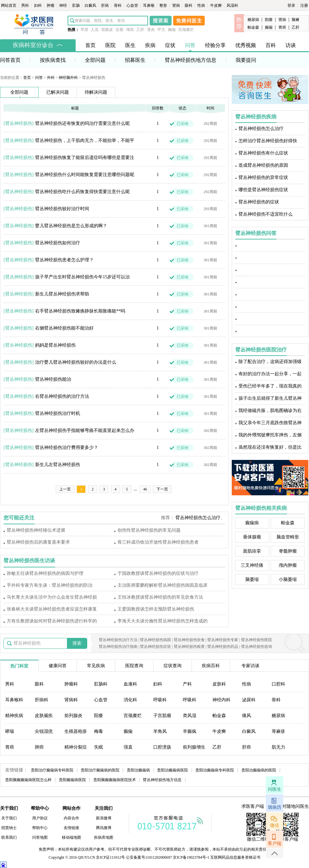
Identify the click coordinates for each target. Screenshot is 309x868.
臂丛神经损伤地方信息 (191, 60)
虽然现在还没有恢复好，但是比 (270, 447)
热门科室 (19, 666)
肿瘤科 (71, 684)
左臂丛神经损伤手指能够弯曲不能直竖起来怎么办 (85, 430)
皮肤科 (219, 684)
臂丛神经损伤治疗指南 (118, 647)
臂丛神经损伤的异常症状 (263, 177)
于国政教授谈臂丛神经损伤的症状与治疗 (158, 573)
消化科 (130, 700)
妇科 (38, 5)
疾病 (150, 45)
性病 (202, 5)
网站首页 (9, 5)
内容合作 (71, 818)
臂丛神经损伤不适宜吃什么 (266, 214)
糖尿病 (253, 20)
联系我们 (9, 837)
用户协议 (40, 818)
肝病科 (42, 700)
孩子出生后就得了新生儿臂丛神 (270, 398)
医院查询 (134, 666)
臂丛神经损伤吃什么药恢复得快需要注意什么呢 (82, 192)
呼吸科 (160, 700)
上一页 (65, 489)
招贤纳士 (9, 828)
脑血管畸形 (288, 537)
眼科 (189, 5)
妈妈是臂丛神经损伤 (55, 345)
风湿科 (232, 5)
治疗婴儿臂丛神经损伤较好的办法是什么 (76, 362)
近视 (119, 30)
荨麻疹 (278, 731)
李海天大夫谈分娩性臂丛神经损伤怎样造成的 (163, 621)
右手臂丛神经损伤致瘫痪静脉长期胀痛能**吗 (80, 311)
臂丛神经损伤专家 (223, 640)
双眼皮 (107, 30)
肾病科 (71, 700)
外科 (51, 78)
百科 (271, 45)
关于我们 (9, 818)
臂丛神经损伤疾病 (256, 117)
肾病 (177, 5)
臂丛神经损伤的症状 (259, 202)
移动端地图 (71, 837)
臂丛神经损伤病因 (155, 640)
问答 (190, 45)
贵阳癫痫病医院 (72, 780)
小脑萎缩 (288, 579)
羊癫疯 (190, 731)
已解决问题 (58, 92)
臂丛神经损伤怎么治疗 (198, 518)
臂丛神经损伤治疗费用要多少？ (67, 448)
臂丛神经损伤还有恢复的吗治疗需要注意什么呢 (82, 123)
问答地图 (40, 837)
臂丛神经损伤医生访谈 (29, 560)
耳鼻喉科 (14, 700)
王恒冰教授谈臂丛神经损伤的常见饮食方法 (160, 597)
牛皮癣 (216, 5)
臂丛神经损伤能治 (53, 379)
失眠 (98, 747)
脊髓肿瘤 (288, 551)
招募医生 (135, 60)
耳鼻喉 (149, 5)
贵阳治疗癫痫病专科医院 (52, 770)
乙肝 (140, 30)
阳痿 (269, 20)
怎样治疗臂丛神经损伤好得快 (268, 141)
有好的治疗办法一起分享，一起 (270, 374)
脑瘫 (295, 20)
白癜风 (91, 5)
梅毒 (98, 731)
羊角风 (160, 731)
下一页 (162, 489)
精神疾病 (14, 716)
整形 (164, 5)
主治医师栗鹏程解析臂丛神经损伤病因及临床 (163, 585)
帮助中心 (40, 828)
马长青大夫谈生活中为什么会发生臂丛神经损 (52, 597)
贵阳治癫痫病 (138, 770)
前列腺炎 (73, 716)
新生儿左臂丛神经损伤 (58, 465)
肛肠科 (101, 684)
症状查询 (173, 666)
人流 (95, 30)
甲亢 (161, 30)
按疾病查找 (53, 60)
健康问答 (58, 666)
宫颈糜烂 (186, 30)
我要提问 (246, 60)
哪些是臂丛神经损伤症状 (263, 190)
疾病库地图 (104, 837)
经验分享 (215, 45)
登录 (291, 5)
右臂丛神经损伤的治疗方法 (62, 396)
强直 (128, 747)
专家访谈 (250, 666)
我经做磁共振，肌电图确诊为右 (270, 411)
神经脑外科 (68, 78)
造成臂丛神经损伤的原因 (263, 165)
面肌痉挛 (252, 551)
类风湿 (190, 716)
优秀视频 (246, 45)
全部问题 (95, 60)
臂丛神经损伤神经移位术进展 (36, 530)
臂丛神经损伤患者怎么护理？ (64, 260)
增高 (130, 30)
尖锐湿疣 (44, 731)
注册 (304, 5)
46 (145, 489)
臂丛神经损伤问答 (256, 233)
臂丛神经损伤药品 (223, 647)
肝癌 (247, 747)
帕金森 (253, 27)
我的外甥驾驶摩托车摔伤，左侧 (270, 435)
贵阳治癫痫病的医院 (259, 770)
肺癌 (39, 747)
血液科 (130, 684)
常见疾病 (96, 666)
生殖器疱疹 (76, 731)
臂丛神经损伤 (19, 123)
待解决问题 (96, 92)
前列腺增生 (194, 747)
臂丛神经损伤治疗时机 (58, 413)
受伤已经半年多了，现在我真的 (270, 386)
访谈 (291, 45)
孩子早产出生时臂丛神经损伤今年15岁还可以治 (82, 277)
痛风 (247, 716)
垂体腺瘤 (252, 537)
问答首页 (10, 60)
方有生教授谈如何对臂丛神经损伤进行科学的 (52, 621)
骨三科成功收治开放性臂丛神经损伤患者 (158, 542)
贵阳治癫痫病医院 (173, 770)
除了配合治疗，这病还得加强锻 (270, 362)
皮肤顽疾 (44, 716)
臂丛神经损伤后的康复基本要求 (38, 542)
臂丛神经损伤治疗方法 (118, 640)
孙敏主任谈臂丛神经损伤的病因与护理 (45, 573)
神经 (64, 5)
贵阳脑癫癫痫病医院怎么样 (28, 780)
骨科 (118, 5)
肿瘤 (51, 5)
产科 (187, 684)
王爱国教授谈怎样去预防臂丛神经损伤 (156, 609)
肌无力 (278, 747)
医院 (110, 45)
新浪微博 (104, 818)
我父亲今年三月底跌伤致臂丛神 (270, 423)
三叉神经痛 (252, 565)
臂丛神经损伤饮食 (189, 640)
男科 (26, 5)
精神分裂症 (76, 747)
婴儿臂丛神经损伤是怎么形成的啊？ (71, 226)
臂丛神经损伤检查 (189, 647)
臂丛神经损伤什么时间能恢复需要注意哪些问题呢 (85, 175)
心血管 (133, 5)
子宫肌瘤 (162, 716)
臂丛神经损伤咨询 (257, 647)
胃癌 (282, 27)
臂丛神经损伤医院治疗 (261, 350)
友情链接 (71, 828)
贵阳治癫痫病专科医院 (215, 770)
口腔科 (278, 684)
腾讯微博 (104, 828)
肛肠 (76, 5)
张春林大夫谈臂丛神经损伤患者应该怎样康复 (52, 609)
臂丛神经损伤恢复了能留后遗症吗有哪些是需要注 (85, 158)
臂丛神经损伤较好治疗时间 (62, 209)
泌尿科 (249, 700)
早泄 (84, 30)
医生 (130, 45)
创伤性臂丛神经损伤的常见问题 (149, 530)
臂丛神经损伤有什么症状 (263, 153)
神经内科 (221, 700)
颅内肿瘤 (288, 565)
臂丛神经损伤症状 (155, 647)
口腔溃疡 (162, 747)
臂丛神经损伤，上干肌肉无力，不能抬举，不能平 (85, 140)
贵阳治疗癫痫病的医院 (100, 770)
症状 (170, 45)
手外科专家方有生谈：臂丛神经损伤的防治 (50, 585)
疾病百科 (211, 666)
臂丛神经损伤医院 (257, 640)
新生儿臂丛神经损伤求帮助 (62, 294)
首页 (90, 45)
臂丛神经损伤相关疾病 (261, 508)
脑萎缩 (252, 579)
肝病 (105, 5)
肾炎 (151, 30)
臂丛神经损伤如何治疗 (58, 243)
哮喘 (10, 731)
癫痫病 (252, 523)
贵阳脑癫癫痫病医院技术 (115, 780)
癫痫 (172, 30)
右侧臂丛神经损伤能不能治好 (64, 328)
